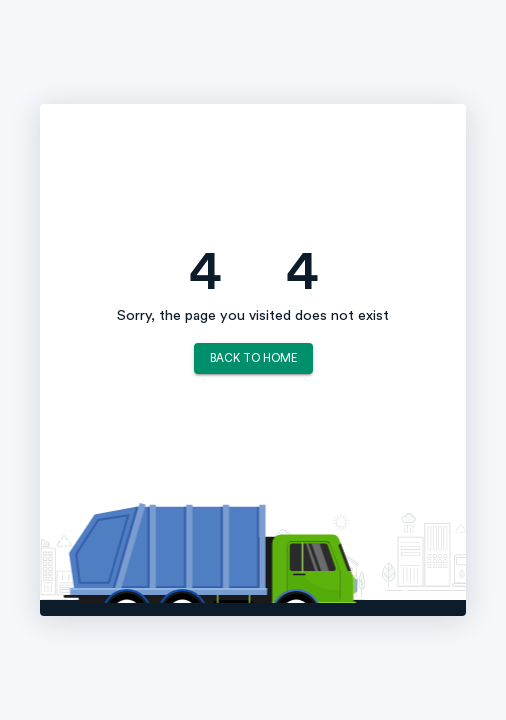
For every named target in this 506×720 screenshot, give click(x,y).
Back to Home (253, 358)
